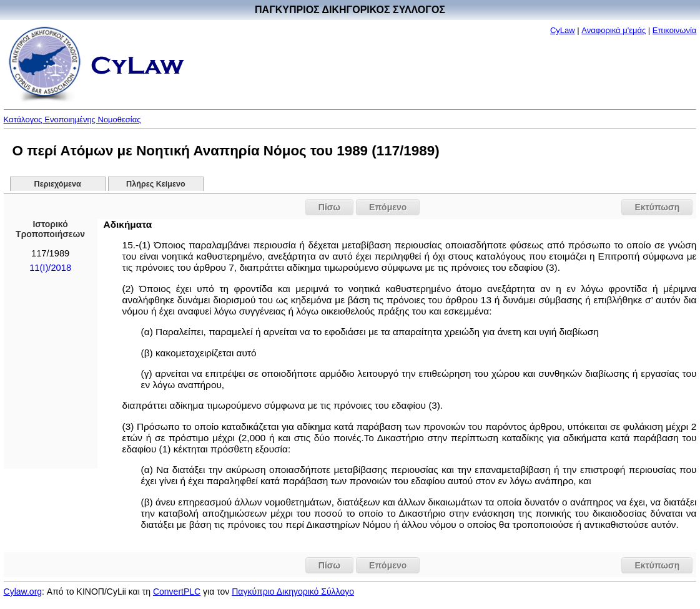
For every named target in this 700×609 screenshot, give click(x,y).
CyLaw (563, 30)
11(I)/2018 (50, 268)
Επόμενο (388, 207)
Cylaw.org (23, 592)
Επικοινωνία (675, 30)
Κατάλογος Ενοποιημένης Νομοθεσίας (72, 119)
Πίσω (329, 207)
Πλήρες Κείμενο (156, 184)
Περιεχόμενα (58, 184)
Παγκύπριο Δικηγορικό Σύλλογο (293, 592)
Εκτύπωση (657, 207)
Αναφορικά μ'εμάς (614, 30)
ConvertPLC (177, 592)
